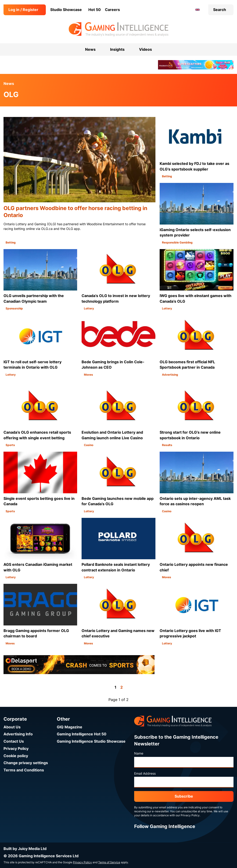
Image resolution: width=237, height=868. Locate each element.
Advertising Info (18, 734)
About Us (12, 727)
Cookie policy (16, 756)
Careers (112, 10)
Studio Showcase (66, 10)
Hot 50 (95, 10)
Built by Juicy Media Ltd (25, 849)
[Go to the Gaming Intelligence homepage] (118, 29)
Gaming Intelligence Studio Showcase (91, 741)
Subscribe (184, 796)
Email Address (145, 774)
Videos (145, 49)
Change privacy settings (26, 763)
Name (139, 753)
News (9, 84)
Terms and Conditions (24, 770)
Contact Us (14, 741)
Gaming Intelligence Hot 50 (82, 734)
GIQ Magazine (70, 727)
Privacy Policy (16, 749)
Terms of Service (109, 862)
